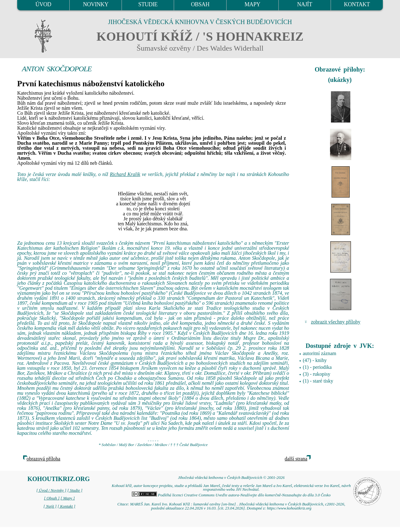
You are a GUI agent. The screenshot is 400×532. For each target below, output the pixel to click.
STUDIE (148, 4)
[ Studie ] (75, 490)
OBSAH (200, 4)
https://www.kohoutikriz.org (289, 508)
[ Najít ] (50, 506)
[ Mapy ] (68, 498)
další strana (296, 459)
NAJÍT (305, 4)
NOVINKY (96, 4)
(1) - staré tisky (318, 381)
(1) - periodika (317, 367)
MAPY (252, 4)
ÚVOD (43, 4)
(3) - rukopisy (317, 374)
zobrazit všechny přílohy (336, 322)
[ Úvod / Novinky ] (51, 490)
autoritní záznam (320, 353)
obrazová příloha (43, 459)
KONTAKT (357, 4)
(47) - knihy (315, 360)
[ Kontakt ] (66, 506)
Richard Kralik (125, 174)
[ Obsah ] (52, 498)
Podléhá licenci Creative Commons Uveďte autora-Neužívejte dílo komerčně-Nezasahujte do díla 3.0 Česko (231, 495)
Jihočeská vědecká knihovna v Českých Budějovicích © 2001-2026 (231, 478)
